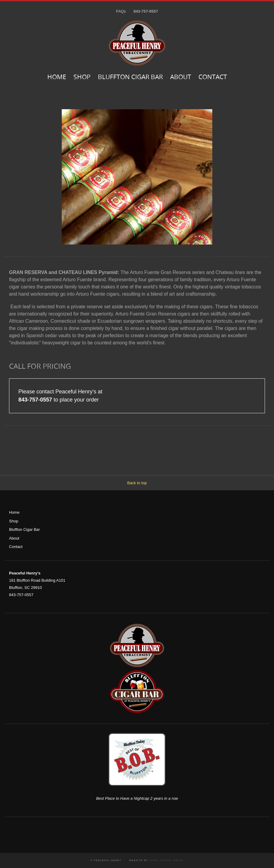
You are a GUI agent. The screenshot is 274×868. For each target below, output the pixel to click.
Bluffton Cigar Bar (130, 77)
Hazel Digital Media (166, 860)
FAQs (121, 11)
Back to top (137, 483)
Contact (213, 77)
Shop (82, 77)
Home (57, 77)
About (181, 77)
